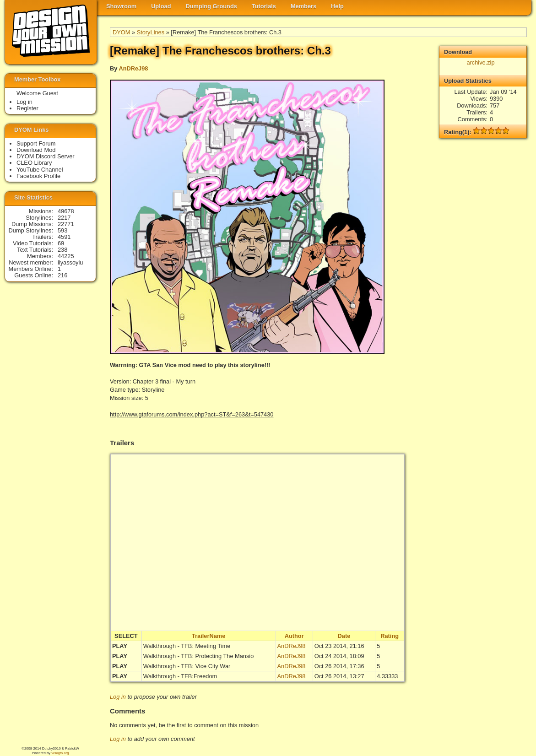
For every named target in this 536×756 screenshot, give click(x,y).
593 (62, 230)
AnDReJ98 (133, 68)
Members (303, 6)
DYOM (121, 32)
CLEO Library (34, 163)
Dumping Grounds (211, 6)
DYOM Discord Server (46, 156)
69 (61, 243)
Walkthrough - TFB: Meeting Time (187, 646)
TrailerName (208, 636)
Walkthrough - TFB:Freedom (180, 676)
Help (337, 6)
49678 (66, 211)
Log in (118, 697)
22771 (66, 224)
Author (294, 636)
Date (344, 636)
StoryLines (151, 32)
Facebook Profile (38, 176)
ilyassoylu (70, 262)
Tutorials (264, 6)
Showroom (121, 6)
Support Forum (36, 143)
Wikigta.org (60, 753)
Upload (161, 6)
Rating (390, 636)
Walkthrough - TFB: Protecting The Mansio (199, 656)
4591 (64, 237)
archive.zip (480, 62)
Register (27, 108)
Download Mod (36, 150)
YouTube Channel (40, 170)
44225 (66, 256)
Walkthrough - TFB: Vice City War (187, 666)
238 (62, 250)
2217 (64, 218)
